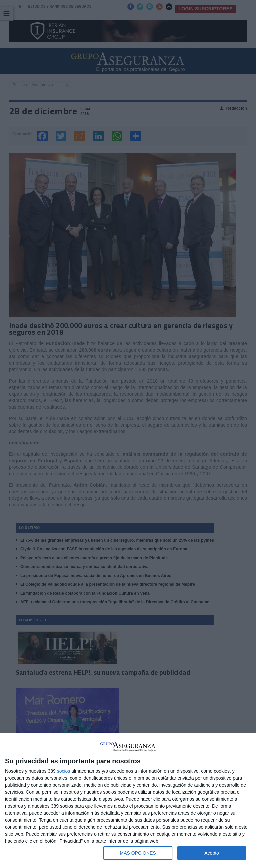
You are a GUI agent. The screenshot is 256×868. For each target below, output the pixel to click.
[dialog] (128, 801)
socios (64, 771)
